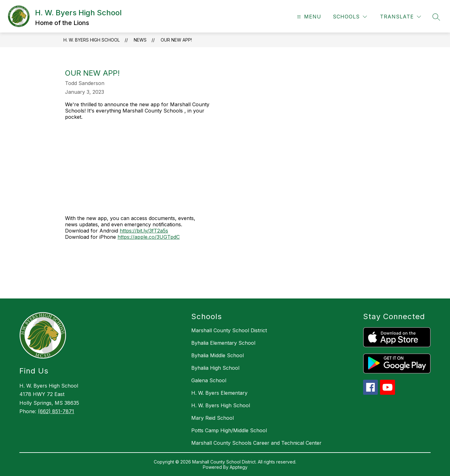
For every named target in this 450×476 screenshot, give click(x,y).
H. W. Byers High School (92, 40)
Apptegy (239, 467)
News (140, 40)
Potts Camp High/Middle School (229, 430)
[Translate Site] (400, 17)
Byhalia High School (215, 368)
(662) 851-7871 (56, 411)
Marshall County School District (229, 330)
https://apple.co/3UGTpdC (149, 237)
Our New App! (176, 40)
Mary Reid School (212, 418)
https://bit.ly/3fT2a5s (144, 231)
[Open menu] (308, 17)
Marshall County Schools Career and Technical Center (256, 443)
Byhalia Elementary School (223, 343)
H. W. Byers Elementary (219, 393)
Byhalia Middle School (217, 355)
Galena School (209, 380)
